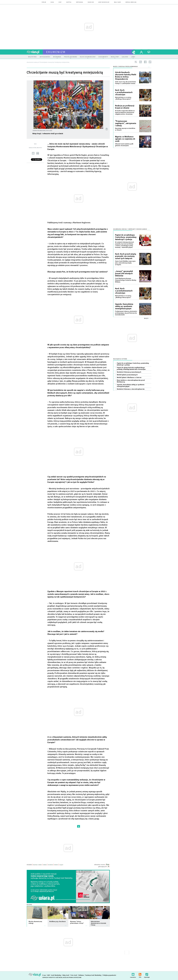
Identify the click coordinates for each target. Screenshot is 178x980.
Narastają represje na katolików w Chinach (125, 129)
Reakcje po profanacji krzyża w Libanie (125, 107)
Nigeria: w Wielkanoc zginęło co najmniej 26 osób (125, 139)
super (61, 865)
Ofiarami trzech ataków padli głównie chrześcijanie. (124, 145)
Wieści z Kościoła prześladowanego (125, 67)
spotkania (80, 2)
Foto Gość (74, 975)
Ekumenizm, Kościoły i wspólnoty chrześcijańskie (130, 229)
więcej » (45, 924)
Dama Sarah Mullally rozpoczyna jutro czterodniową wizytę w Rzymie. (125, 263)
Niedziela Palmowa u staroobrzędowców (131, 389)
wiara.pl (35, 52)
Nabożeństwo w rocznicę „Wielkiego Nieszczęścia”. (123, 98)
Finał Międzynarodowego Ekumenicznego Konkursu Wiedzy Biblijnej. (126, 280)
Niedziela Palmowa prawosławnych (129, 372)
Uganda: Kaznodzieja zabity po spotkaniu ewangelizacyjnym (124, 306)
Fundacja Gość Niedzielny (93, 975)
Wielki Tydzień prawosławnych (127, 375)
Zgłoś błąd (147, 974)
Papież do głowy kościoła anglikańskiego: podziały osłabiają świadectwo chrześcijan (131, 369)
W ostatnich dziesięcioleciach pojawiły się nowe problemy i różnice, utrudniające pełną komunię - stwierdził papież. (124, 245)
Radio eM (91, 2)
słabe (45, 865)
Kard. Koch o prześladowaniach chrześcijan (124, 92)
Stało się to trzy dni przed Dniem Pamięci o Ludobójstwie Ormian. (125, 83)
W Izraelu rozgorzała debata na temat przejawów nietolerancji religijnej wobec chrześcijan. (125, 112)
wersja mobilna (131, 2)
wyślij (33, 153)
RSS (140, 974)
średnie (50, 865)
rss (140, 62)
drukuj (38, 153)
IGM (48, 975)
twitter (150, 62)
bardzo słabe (37, 865)
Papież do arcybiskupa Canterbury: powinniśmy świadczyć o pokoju (126, 237)
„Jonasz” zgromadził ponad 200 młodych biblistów (124, 273)
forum (44, 2)
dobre (56, 865)
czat (60, 2)
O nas (44, 975)
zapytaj (69, 2)
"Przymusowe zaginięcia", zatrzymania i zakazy (126, 123)
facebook (145, 62)
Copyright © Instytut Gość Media (52, 978)
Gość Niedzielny (104, 2)
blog (52, 2)
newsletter (133, 974)
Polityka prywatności (109, 975)
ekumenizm (56, 52)
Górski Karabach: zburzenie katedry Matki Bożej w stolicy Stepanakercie (126, 76)
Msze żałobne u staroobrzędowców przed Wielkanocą (131, 381)
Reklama (81, 975)
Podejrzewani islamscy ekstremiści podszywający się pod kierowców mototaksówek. (126, 313)
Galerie (29, 905)
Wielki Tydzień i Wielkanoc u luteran (129, 378)
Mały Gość (117, 2)
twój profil (141, 52)
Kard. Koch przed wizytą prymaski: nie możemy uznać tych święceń (126, 256)
